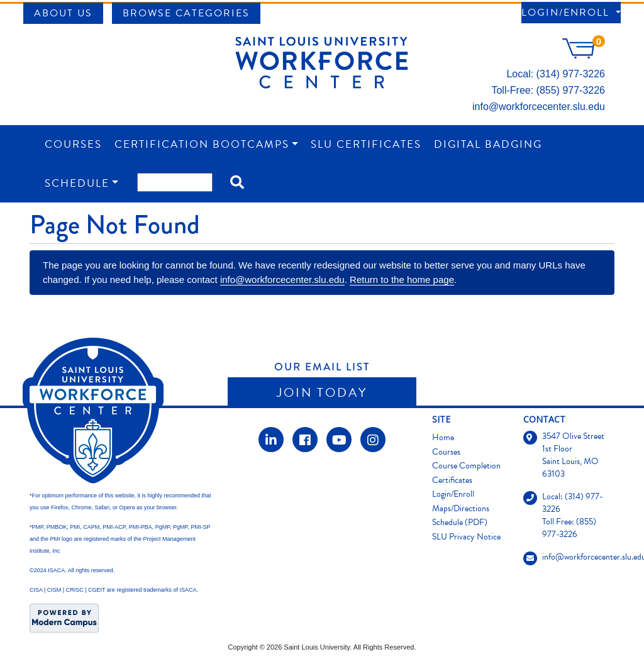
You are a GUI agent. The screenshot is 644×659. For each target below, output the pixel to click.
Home (443, 437)
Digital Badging (488, 144)
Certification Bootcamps (202, 144)
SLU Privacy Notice (466, 537)
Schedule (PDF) (460, 522)
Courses (73, 144)
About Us (63, 13)
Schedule (77, 183)
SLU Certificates (366, 144)
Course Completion (466, 466)
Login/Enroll (567, 13)
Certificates (452, 480)
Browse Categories (186, 13)
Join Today (322, 392)
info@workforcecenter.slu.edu (539, 107)
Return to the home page (402, 280)
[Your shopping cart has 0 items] (584, 55)
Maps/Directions (461, 508)
